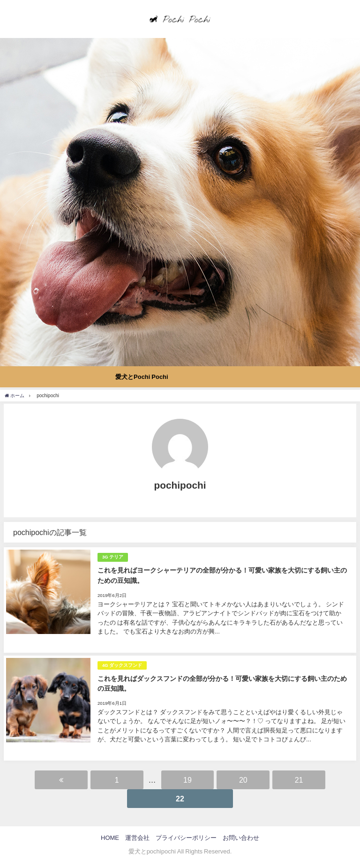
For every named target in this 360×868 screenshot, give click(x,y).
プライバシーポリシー (186, 838)
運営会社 (137, 838)
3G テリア (113, 557)
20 (243, 780)
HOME (110, 838)
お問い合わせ (241, 838)
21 (299, 780)
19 (187, 780)
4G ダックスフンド (122, 665)
